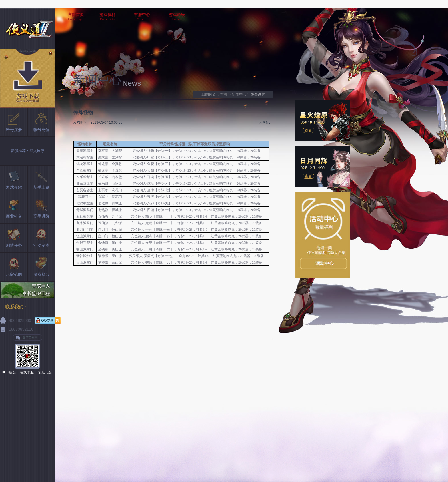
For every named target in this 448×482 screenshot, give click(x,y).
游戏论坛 (177, 15)
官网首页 (76, 15)
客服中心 (142, 15)
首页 (224, 94)
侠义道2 (27, 28)
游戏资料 (107, 15)
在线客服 (27, 372)
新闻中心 (239, 94)
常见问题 (45, 372)
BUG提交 (9, 372)
